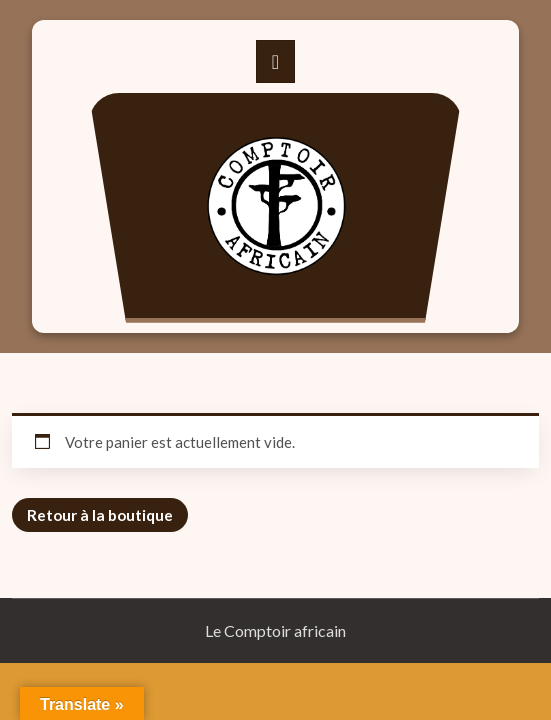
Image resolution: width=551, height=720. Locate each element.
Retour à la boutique (100, 515)
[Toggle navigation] (275, 61)
